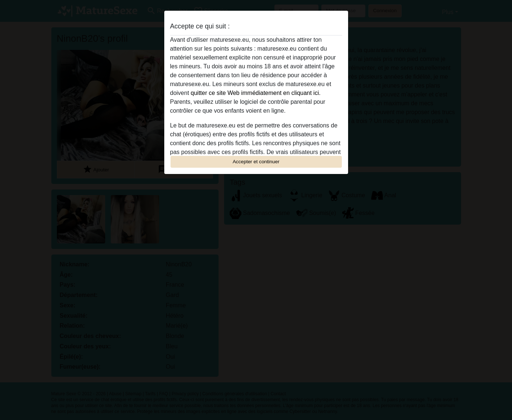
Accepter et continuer (256, 162)
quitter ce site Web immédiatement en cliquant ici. (256, 93)
